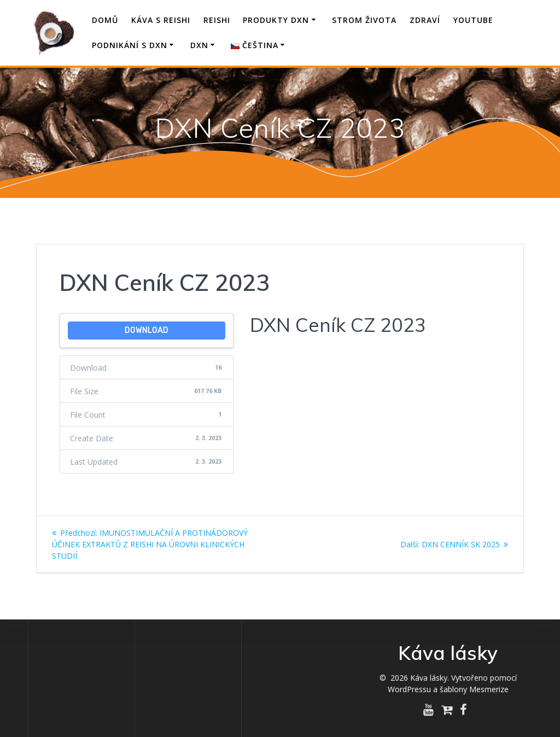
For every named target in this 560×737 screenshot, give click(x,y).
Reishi (217, 20)
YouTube (473, 20)
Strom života (364, 20)
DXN (199, 45)
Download (147, 331)
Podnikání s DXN (130, 45)
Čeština (255, 45)
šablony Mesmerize (474, 689)
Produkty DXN (276, 20)
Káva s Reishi (161, 20)
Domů (105, 20)
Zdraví (425, 20)
